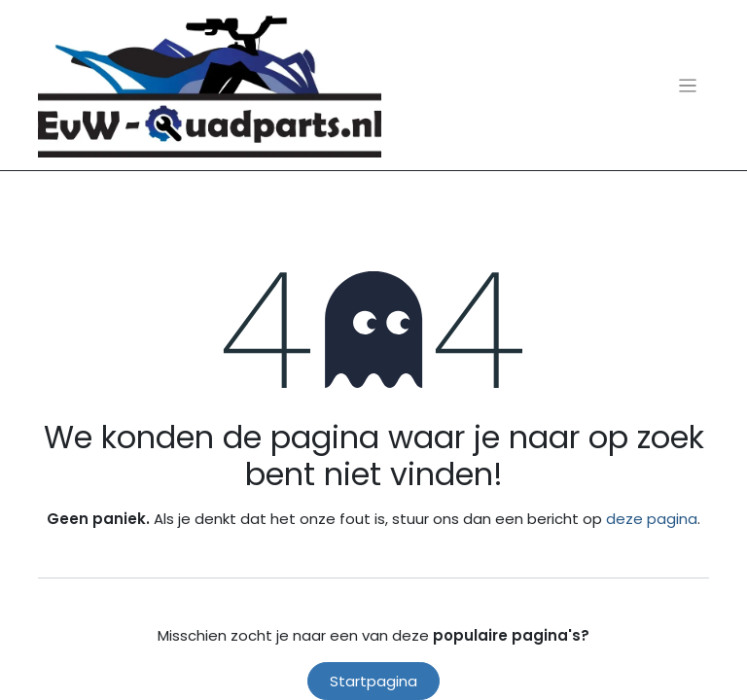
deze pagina (652, 519)
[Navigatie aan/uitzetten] (688, 85)
